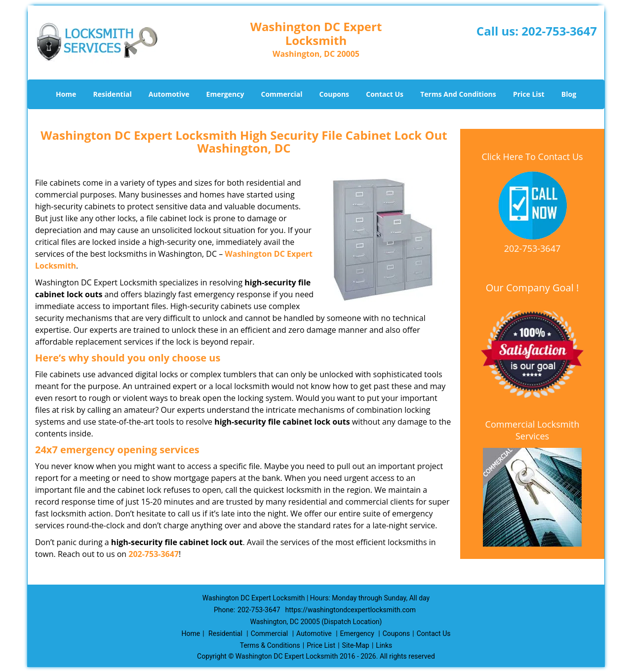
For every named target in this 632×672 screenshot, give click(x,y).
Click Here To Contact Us (532, 157)
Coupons (334, 94)
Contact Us (385, 94)
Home (66, 94)
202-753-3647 (559, 31)
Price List (529, 94)
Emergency (225, 94)
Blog (569, 94)
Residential (113, 94)
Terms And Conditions (458, 94)
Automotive (169, 94)
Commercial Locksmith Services (533, 430)
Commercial (282, 94)
